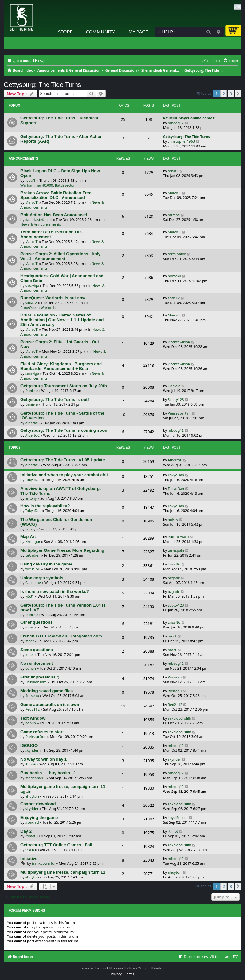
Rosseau (175, 677)
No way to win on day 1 (44, 759)
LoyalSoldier (178, 817)
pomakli (174, 276)
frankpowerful (44, 863)
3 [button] (231, 94)
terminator (177, 254)
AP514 (30, 764)
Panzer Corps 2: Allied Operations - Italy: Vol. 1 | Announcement (61, 256)
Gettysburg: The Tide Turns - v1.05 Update (63, 460)
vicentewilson (179, 342)
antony (31, 498)
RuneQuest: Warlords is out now (53, 298)
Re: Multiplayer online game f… (190, 118)
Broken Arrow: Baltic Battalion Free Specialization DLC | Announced (56, 195)
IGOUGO (29, 746)
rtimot (30, 836)
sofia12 (31, 303)
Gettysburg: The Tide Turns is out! (55, 399)
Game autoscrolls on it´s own (50, 704)
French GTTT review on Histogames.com (61, 636)
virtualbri (33, 569)
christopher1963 (181, 141)
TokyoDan (33, 480)
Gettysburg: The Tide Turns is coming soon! (64, 430)
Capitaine (33, 582)
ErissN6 (174, 564)
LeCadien (33, 555)
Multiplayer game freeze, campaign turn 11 (63, 872)
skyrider (32, 750)
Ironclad (32, 822)
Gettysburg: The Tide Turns (42, 85)
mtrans (174, 215)
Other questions (37, 622)
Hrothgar (33, 541)
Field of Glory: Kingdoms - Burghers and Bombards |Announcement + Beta (61, 366)
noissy (30, 529)
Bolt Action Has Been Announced (54, 215)
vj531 (30, 596)
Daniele (31, 391)
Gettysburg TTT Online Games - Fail (56, 845)
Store (65, 32)
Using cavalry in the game (46, 564)
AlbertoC (32, 423)
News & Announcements (41, 224)
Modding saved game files (47, 691)
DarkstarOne (36, 737)
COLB (30, 850)
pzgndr (174, 578)
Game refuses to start (42, 732)
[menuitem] (38, 61)
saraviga (32, 285)
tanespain (176, 550)
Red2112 (32, 709)
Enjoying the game (39, 817)
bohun (31, 668)
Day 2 (26, 831)
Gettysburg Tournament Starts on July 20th (64, 386)
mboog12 (176, 123)
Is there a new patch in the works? (55, 591)
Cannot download (38, 804)
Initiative (29, 859)
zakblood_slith (180, 718)
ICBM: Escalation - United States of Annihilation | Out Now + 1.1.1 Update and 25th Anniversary (62, 320)
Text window (33, 718)
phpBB (105, 968)
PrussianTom (36, 682)
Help (167, 32)
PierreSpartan (179, 413)
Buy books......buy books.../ (48, 773)
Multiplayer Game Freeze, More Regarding (62, 550)
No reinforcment (37, 663)
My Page (138, 32)
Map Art (28, 537)
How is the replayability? (45, 506)
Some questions (37, 650)
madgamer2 (35, 778)
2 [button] (223, 94)
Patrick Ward (178, 537)
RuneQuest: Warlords (38, 307)
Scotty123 (176, 399)
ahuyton (32, 796)
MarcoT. (32, 202)
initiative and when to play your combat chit (64, 475)
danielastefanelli (39, 220)
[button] (238, 94)
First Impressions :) (40, 677)
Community (100, 32)
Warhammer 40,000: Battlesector (48, 185)
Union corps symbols (42, 578)
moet (30, 627)
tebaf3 (30, 180)
